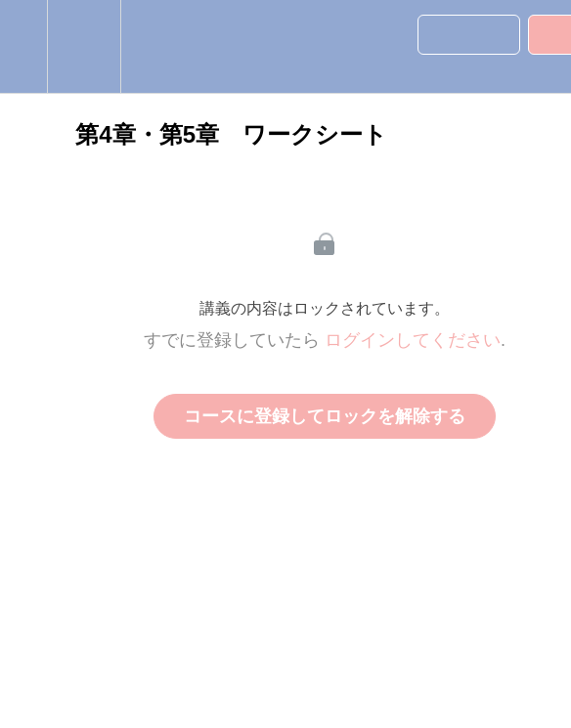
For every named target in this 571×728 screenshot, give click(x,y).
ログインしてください (413, 340)
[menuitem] (84, 46)
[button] (23, 46)
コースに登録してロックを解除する (325, 416)
